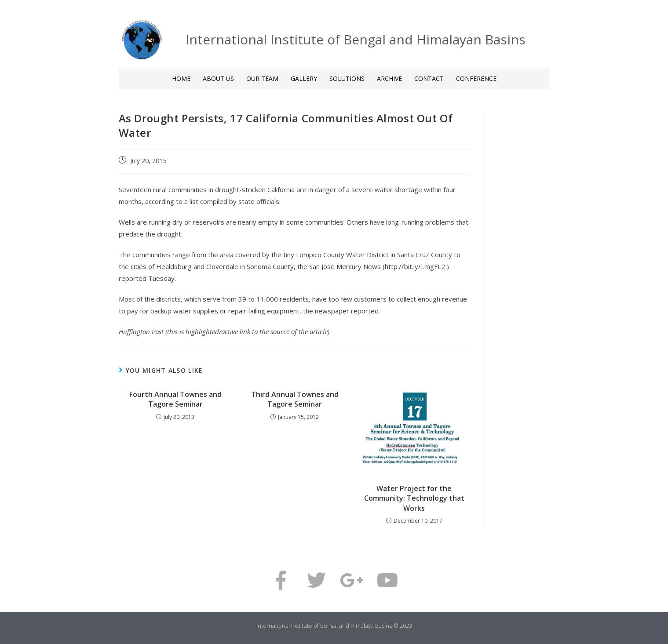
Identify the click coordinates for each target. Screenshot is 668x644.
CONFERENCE (476, 78)
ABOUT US (218, 78)
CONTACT (429, 78)
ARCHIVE (389, 78)
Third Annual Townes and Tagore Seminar (295, 399)
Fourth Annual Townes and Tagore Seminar (175, 399)
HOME (181, 78)
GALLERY (304, 78)
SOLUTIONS (347, 78)
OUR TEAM (262, 78)
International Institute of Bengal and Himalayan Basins (356, 39)
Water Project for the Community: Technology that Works (414, 498)
